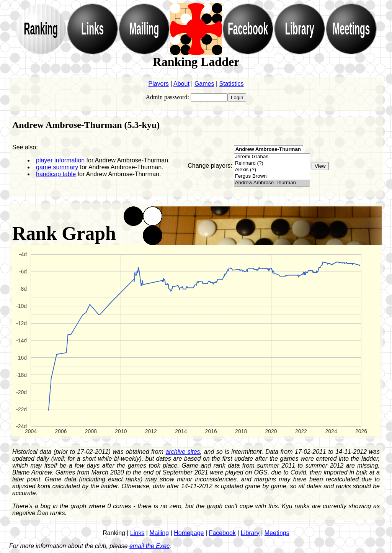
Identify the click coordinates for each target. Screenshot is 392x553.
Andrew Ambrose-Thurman (272, 183)
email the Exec (149, 546)
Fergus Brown (272, 176)
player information (60, 160)
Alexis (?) (272, 170)
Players (158, 84)
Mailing (159, 533)
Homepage (189, 533)
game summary (57, 167)
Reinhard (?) (272, 163)
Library (250, 533)
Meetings (277, 533)
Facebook (222, 533)
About (181, 84)
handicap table (56, 174)
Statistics (232, 84)
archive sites (183, 452)
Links (137, 533)
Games (204, 84)
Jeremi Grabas (272, 157)
